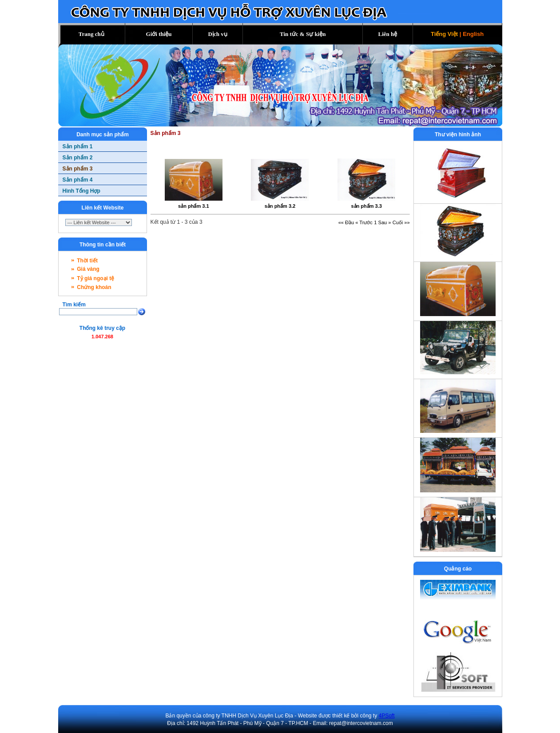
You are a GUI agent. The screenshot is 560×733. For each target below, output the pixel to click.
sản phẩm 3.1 (193, 206)
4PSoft (387, 716)
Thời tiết (87, 261)
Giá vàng (88, 269)
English (473, 34)
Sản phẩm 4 (78, 180)
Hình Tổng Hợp (81, 191)
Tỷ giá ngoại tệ (95, 278)
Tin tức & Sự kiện (303, 34)
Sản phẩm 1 (78, 147)
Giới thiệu (159, 34)
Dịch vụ (218, 34)
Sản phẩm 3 (78, 169)
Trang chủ (91, 34)
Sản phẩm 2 (78, 158)
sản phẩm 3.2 (280, 206)
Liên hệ (388, 34)
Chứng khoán (94, 287)
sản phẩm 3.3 (366, 206)
